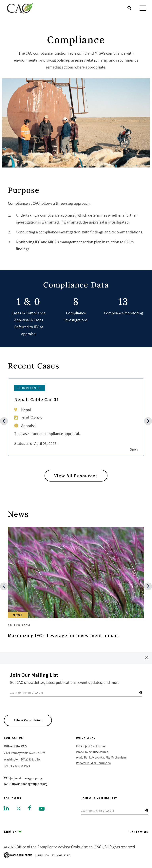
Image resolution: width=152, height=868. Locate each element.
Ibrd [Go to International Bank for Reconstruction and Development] (40, 855)
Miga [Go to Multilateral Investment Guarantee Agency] (59, 855)
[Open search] (129, 8)
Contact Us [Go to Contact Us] (139, 832)
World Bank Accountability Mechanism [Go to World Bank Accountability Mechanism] (101, 757)
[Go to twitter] (19, 808)
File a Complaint (28, 720)
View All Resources (76, 476)
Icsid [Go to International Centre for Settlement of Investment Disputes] (67, 855)
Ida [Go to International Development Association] (47, 855)
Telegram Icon (141, 692)
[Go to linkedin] (6, 808)
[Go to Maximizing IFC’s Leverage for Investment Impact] (76, 583)
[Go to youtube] (42, 808)
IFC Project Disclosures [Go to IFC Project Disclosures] (91, 746)
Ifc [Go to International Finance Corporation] (53, 855)
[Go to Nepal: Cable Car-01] (76, 417)
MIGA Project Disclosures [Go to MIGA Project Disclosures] (92, 752)
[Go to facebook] (30, 807)
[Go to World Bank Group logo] (18, 855)
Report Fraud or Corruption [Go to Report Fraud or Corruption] (93, 763)
